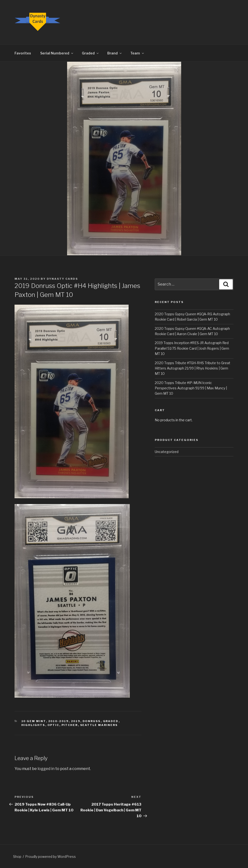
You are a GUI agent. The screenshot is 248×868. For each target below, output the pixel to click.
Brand (115, 53)
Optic (53, 725)
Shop (17, 857)
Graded (91, 53)
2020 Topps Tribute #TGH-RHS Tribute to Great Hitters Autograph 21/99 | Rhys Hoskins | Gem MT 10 (193, 368)
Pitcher (70, 725)
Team (137, 53)
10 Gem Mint (34, 721)
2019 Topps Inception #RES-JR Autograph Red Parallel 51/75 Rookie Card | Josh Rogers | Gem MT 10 (192, 348)
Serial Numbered (57, 53)
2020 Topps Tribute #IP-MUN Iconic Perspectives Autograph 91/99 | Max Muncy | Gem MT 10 (191, 388)
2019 (76, 721)
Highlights (33, 725)
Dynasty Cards (62, 279)
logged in (46, 769)
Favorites (23, 53)
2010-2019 (58, 721)
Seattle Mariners (99, 725)
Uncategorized (167, 452)
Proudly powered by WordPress (50, 857)
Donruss (92, 721)
